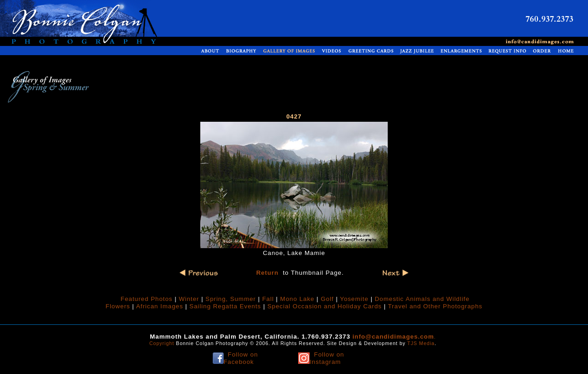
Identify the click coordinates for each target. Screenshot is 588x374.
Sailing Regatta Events (226, 306)
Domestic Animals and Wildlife (422, 299)
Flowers (118, 306)
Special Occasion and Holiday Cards (325, 306)
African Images (159, 306)
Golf (327, 299)
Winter (189, 299)
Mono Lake (297, 299)
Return (268, 273)
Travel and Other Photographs (435, 306)
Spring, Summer (231, 299)
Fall (268, 299)
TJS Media (421, 343)
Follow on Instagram (327, 358)
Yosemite (354, 299)
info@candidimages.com (393, 337)
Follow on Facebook (241, 358)
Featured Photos (147, 299)
